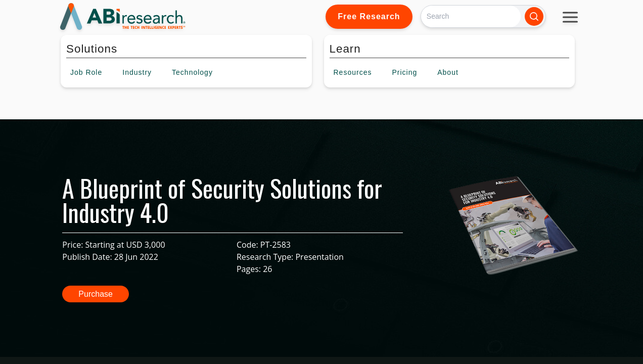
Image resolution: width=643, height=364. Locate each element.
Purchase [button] (96, 294)
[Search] (471, 16)
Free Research (369, 16)
